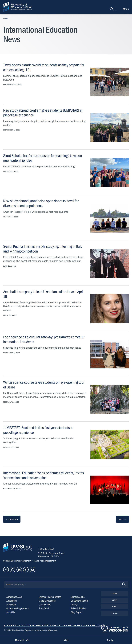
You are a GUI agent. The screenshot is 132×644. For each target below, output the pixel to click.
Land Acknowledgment (45, 561)
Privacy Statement (23, 561)
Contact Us (9, 561)
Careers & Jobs (78, 597)
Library (74, 605)
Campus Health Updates (50, 597)
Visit (114, 601)
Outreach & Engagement (18, 609)
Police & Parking (78, 609)
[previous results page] (12, 519)
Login (114, 613)
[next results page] (122, 519)
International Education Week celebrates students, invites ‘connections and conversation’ (43, 475)
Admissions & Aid (14, 597)
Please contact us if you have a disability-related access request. (54, 626)
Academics (12, 601)
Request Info (22, 640)
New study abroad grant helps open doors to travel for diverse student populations (41, 203)
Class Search (45, 605)
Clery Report (76, 613)
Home (5, 18)
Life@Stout (11, 605)
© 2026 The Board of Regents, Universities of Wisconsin (31, 631)
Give (114, 607)
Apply (114, 594)
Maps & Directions (47, 601)
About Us (11, 613)
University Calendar (80, 601)
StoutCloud (44, 609)
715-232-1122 (46, 549)
